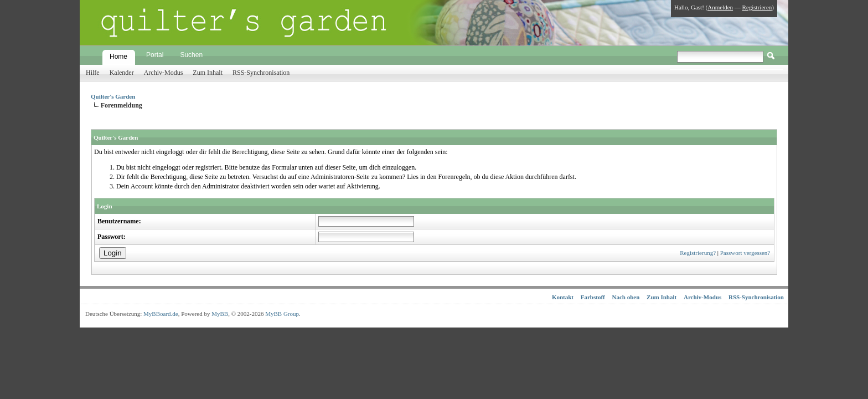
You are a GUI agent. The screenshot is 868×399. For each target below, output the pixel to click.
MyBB (220, 314)
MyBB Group (282, 314)
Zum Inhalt (208, 73)
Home (118, 57)
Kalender (122, 73)
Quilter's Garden (113, 96)
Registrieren (757, 7)
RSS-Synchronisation (261, 73)
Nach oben (626, 297)
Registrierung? (698, 253)
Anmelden (720, 7)
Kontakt (563, 297)
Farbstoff (593, 297)
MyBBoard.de (161, 314)
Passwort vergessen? (745, 253)
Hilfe (93, 73)
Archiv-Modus (164, 73)
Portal (155, 55)
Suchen (191, 55)
